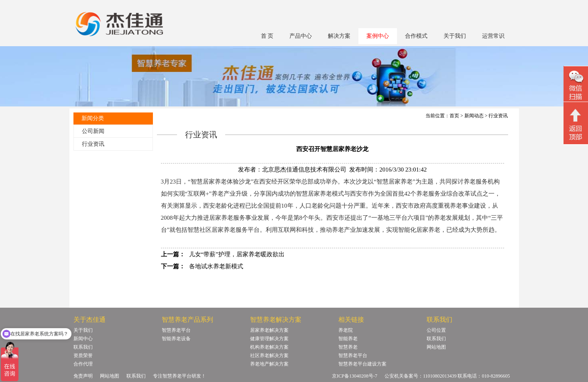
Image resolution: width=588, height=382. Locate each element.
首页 (454, 116)
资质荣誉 (83, 355)
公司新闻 (93, 131)
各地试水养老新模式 (216, 266)
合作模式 (416, 36)
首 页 (267, 36)
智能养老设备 (176, 339)
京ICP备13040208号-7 (355, 376)
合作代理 (83, 364)
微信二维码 (576, 85)
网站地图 (436, 347)
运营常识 (493, 36)
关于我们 (455, 36)
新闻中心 (83, 339)
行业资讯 (93, 144)
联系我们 (83, 347)
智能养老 (348, 339)
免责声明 (83, 376)
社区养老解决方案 (269, 355)
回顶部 (576, 124)
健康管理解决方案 (269, 339)
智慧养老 (348, 347)
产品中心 (301, 36)
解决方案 (339, 36)
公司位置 (436, 330)
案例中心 (378, 36)
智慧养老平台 (176, 330)
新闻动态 (474, 116)
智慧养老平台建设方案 (362, 364)
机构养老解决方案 (269, 347)
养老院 (346, 330)
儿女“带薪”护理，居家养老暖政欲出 (237, 254)
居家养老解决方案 (269, 330)
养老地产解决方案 (269, 364)
